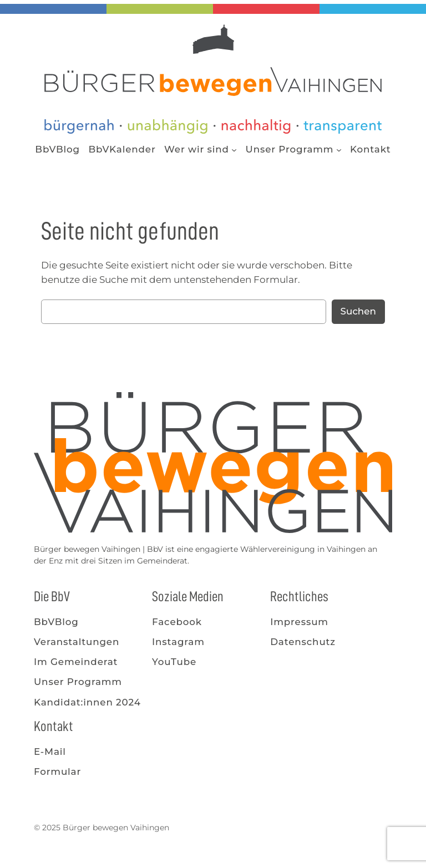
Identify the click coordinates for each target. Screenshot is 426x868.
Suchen (358, 311)
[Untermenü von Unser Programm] (339, 149)
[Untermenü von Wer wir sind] (234, 149)
